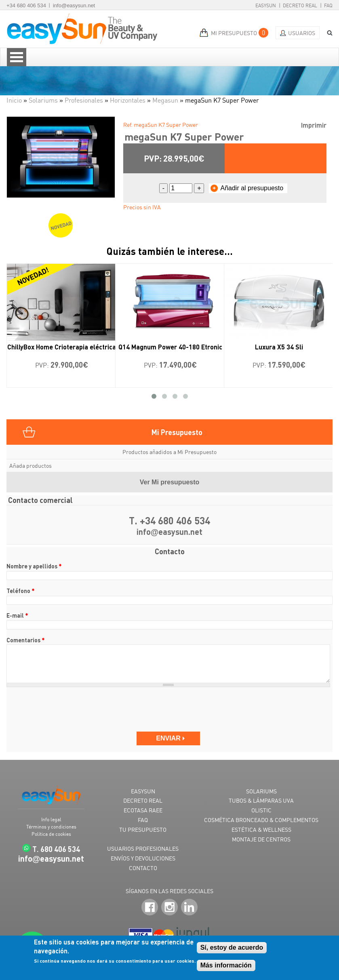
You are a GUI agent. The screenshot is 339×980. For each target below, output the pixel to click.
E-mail (17, 615)
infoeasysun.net (170, 532)
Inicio (14, 100)
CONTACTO (143, 868)
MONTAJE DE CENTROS (261, 839)
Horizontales (128, 100)
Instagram (169, 907)
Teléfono (21, 591)
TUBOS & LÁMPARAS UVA (261, 800)
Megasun (165, 100)
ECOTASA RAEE (143, 810)
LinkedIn (189, 907)
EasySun (266, 5)
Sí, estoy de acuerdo (232, 947)
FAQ (328, 5)
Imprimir (314, 125)
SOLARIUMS (261, 791)
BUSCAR (327, 33)
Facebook (150, 907)
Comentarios (26, 640)
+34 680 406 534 (26, 5)
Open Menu (17, 57)
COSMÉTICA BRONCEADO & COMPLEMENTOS (261, 820)
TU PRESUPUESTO (143, 830)
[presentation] (68, 709)
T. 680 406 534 (56, 849)
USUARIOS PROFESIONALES (143, 849)
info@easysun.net (74, 5)
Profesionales (84, 100)
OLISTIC (261, 810)
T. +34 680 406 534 (169, 521)
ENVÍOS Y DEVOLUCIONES (143, 858)
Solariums (43, 100)
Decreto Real (300, 5)
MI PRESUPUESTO (234, 33)
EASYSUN (143, 791)
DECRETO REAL (143, 800)
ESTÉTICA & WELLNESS (261, 830)
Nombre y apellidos (34, 566)
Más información (226, 965)
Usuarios (302, 33)
